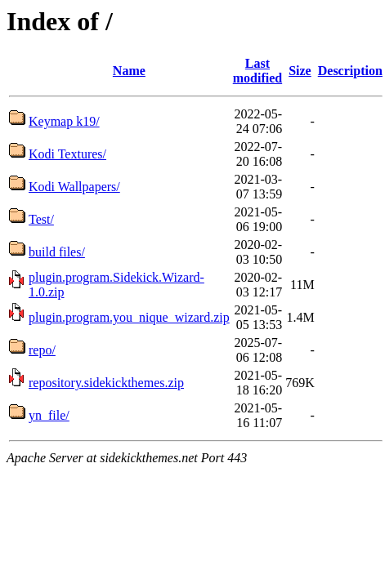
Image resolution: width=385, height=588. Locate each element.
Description (350, 71)
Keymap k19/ (64, 121)
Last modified (257, 71)
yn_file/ (49, 415)
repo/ (42, 350)
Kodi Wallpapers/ (74, 187)
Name (129, 71)
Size (300, 71)
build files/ (57, 252)
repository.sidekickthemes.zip (106, 383)
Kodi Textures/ (67, 154)
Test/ (41, 219)
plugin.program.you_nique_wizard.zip (129, 317)
